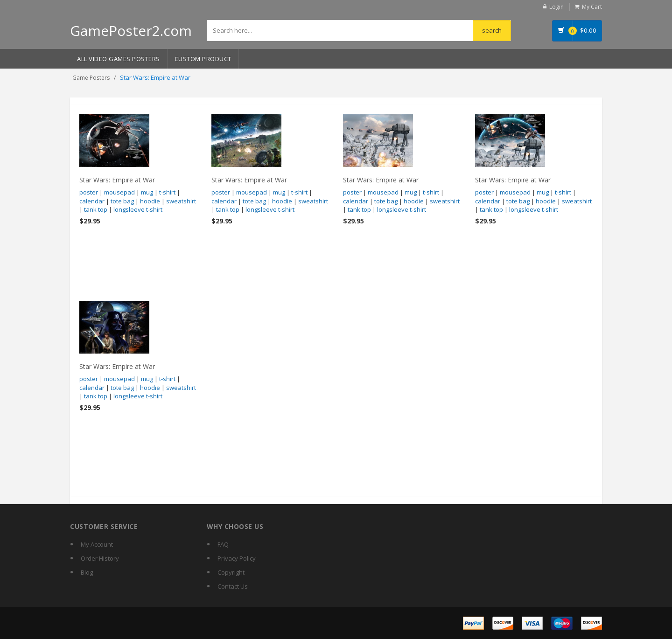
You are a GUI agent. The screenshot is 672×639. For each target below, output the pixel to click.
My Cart (592, 7)
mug (147, 192)
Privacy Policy (237, 558)
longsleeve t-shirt (138, 209)
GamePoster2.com (131, 31)
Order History (100, 558)
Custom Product (203, 59)
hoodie (150, 201)
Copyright (231, 572)
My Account (97, 544)
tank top (96, 209)
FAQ (223, 544)
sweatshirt (181, 201)
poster (89, 192)
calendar (92, 201)
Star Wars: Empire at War (117, 180)
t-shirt (167, 192)
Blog (87, 572)
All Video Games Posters (119, 59)
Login (556, 7)
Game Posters (91, 78)
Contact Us (233, 586)
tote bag (122, 201)
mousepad (119, 192)
